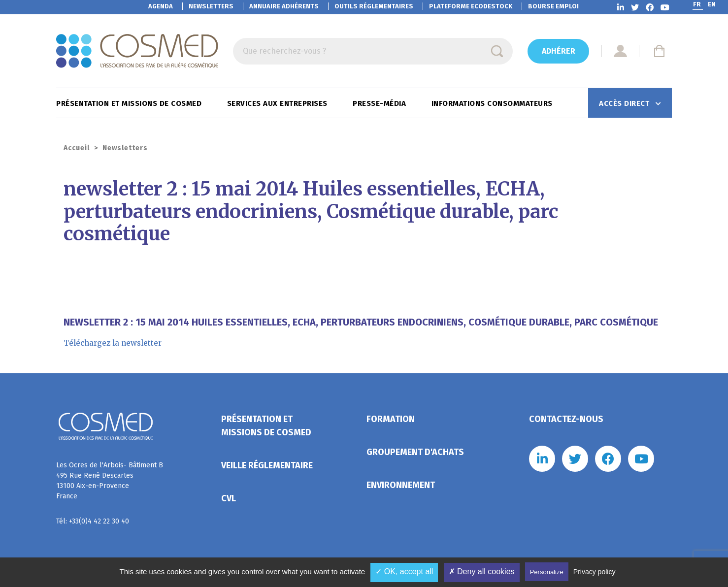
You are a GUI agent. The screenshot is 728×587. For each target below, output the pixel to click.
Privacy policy (595, 572)
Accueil (77, 148)
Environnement (401, 485)
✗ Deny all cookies (482, 571)
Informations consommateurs (493, 103)
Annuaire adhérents (284, 6)
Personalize (547, 572)
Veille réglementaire (267, 465)
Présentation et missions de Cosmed (130, 103)
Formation (391, 419)
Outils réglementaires (374, 6)
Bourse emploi (553, 6)
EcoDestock (471, 6)
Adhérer (559, 51)
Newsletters (211, 6)
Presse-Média (381, 103)
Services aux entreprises (279, 103)
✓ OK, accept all (404, 571)
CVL (229, 498)
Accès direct (625, 103)
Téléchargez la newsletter (113, 343)
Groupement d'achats (415, 452)
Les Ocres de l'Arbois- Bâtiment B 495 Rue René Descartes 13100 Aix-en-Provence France (110, 481)
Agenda (161, 6)
